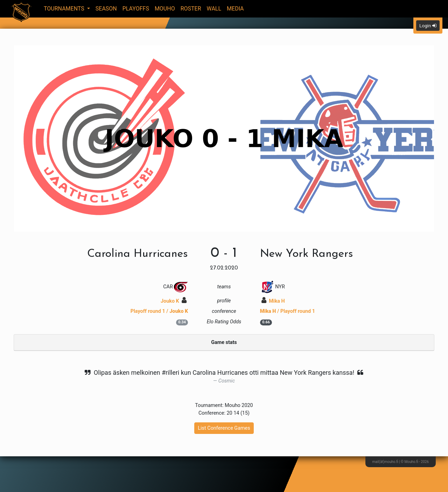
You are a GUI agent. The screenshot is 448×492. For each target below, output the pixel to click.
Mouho (165, 9)
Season (106, 9)
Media (235, 9)
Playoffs (136, 9)
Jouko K (174, 301)
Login (428, 26)
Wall (214, 9)
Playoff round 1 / (159, 311)
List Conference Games (224, 428)
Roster (191, 9)
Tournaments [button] (65, 9)
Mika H (273, 301)
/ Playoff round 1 (288, 311)
